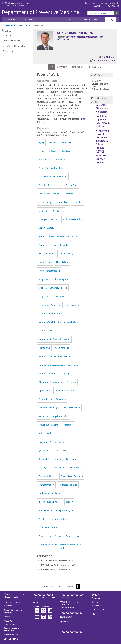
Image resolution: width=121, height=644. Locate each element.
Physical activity (60, 417)
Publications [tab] (78, 67)
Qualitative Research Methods (53, 442)
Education (77, 203)
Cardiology (60, 160)
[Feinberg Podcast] (50, 617)
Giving (36, 602)
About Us (95, 595)
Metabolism (63, 203)
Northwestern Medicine (91, 3)
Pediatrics (43, 417)
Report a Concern (11, 639)
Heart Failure (62, 263)
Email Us (66, 622)
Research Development (50, 459)
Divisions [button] (68, 20)
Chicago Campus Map (71, 613)
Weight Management (66, 511)
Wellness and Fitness (49, 528)
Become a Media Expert (105, 61)
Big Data (66, 151)
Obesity (66, 374)
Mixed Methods (62, 348)
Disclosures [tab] (96, 67)
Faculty (27, 25)
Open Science (45, 391)
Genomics (43, 245)
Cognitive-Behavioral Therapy (53, 177)
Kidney (69, 502)
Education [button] (30, 20)
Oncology (71, 383)
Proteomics (68, 425)
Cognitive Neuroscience (50, 186)
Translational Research (72, 477)
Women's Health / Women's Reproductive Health (61, 547)
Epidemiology (9, 51)
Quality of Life (45, 451)
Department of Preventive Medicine (40, 12)
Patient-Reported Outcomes (52, 400)
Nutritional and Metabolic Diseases (55, 357)
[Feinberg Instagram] (44, 617)
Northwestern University (110, 3)
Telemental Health (48, 477)
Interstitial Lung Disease (50, 502)
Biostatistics (44, 160)
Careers (7, 617)
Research (95, 602)
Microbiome (44, 348)
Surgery (42, 468)
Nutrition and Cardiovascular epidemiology (59, 365)
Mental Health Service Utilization (54, 340)
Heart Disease (45, 263)
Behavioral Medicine (11, 41)
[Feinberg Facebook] (37, 611)
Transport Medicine (68, 485)
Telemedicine (75, 468)
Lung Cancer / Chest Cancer (52, 297)
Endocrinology (46, 203)
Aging (41, 143)
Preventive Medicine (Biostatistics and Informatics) (80, 38)
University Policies (11, 635)
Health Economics (47, 254)
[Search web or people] (101, 13)
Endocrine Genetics (72, 220)
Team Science (57, 468)
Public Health (45, 434)
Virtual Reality (45, 511)
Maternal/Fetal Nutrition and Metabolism (58, 323)
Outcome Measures (66, 391)
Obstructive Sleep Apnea (50, 383)
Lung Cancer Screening (50, 305)
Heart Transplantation (49, 271)
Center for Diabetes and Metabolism (102, 109)
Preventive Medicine (48, 425)
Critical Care (71, 186)
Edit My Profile (109, 57)
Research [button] (49, 20)
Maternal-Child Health (49, 314)
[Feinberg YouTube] (37, 617)
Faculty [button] (110, 20)
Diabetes (69, 194)
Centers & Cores (90, 20)
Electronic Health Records (51, 211)
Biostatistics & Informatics (14, 46)
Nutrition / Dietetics (48, 374)
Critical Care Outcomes (50, 194)
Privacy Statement (11, 625)
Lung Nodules (72, 305)
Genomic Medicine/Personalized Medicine (59, 237)
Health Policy (67, 254)
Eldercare (67, 143)
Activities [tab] (61, 67)
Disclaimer (8, 621)
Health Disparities (61, 245)
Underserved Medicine (50, 494)
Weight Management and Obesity (55, 519)
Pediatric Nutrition (71, 408)
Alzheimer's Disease (48, 151)
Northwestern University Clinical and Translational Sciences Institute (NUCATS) (103, 141)
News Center (98, 6)
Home (20, 25)
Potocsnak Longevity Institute (101, 159)
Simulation (71, 459)
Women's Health (74, 537)
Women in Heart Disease (50, 537)
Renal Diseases (64, 451)
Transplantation (46, 485)
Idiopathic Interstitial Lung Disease (55, 280)
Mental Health (45, 331)
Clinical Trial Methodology (51, 169)
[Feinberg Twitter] (44, 611)
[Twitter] (78, 587)
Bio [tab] (49, 67)
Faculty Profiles (112, 6)
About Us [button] (11, 20)
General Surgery (46, 228)
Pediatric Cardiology (48, 408)
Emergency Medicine (49, 220)
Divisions (95, 606)
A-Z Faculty (8, 36)
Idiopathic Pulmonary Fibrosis (53, 288)
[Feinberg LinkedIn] (50, 611)
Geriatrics (53, 143)
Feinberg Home (9, 25)
